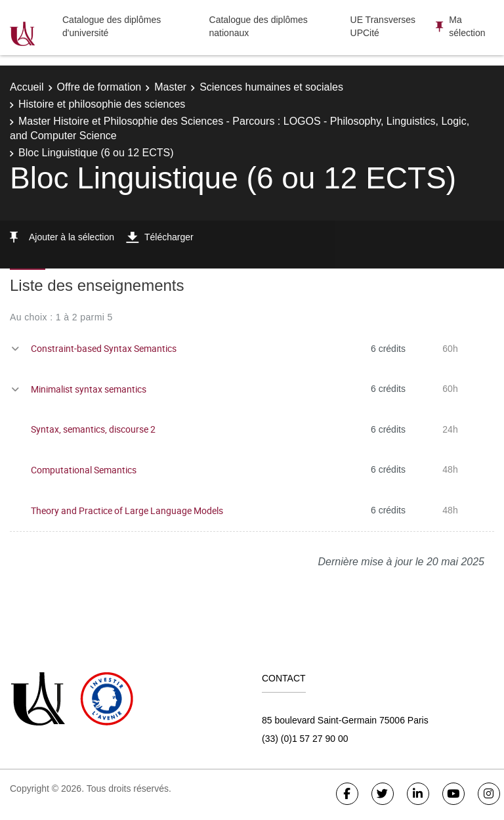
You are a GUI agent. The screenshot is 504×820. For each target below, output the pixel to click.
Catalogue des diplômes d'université (112, 26)
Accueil (27, 87)
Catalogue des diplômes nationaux (259, 26)
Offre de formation (99, 87)
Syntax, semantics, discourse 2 (93, 429)
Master (170, 87)
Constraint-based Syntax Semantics (104, 348)
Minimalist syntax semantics (89, 389)
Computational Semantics (84, 470)
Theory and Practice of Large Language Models (127, 510)
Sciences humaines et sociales (271, 87)
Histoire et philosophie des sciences (102, 104)
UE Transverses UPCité (383, 26)
